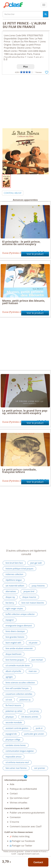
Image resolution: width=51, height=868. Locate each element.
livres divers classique (15, 631)
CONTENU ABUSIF (13, 193)
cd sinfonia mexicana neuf (17, 762)
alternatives (11, 591)
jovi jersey (34, 711)
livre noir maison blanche (33, 603)
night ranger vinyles (14, 608)
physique (10, 717)
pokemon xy (25, 700)
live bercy (10, 603)
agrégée (9, 677)
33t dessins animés (30, 717)
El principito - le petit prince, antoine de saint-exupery (21, 243)
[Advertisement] (26, 101)
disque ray (10, 597)
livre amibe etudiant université (19, 648)
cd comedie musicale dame (18, 665)
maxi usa (33, 671)
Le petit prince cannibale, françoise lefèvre (19, 471)
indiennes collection (14, 574)
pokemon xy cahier (14, 711)
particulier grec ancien (34, 734)
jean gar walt (36, 563)
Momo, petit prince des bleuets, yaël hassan (24, 302)
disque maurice (29, 597)
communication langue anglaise (20, 751)
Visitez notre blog (20, 836)
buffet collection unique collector (20, 614)
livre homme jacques (15, 660)
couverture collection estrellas (19, 694)
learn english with (13, 643)
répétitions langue (14, 580)
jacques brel (29, 591)
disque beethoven (14, 654)
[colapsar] (44, 5)
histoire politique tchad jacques (19, 569)
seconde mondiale (14, 722)
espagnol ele (11, 734)
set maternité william (15, 586)
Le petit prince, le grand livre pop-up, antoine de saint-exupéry (25, 412)
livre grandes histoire (15, 637)
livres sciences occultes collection (20, 683)
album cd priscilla (13, 671)
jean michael (37, 660)
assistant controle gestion (17, 728)
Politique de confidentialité (23, 789)
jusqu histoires (38, 586)
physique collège (13, 740)
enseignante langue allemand (19, 626)
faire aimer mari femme (16, 768)
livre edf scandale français (17, 688)
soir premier (40, 768)
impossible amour (14, 757)
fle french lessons (13, 705)
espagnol (10, 620)
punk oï (39, 728)
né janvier (33, 643)
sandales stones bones (16, 745)
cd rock (9, 700)
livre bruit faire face (14, 563)
